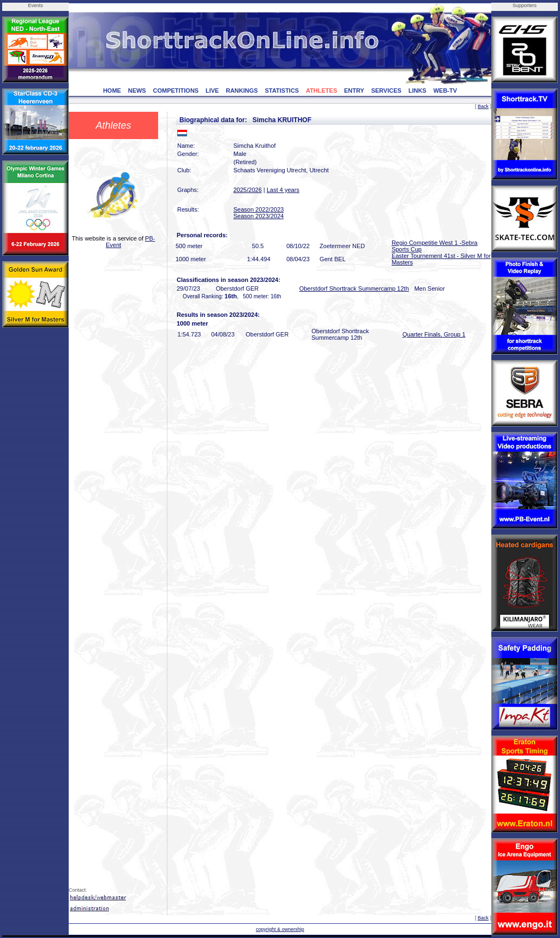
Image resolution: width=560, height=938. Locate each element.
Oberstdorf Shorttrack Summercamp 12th (354, 288)
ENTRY (354, 91)
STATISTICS (282, 91)
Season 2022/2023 (258, 209)
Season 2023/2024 (258, 216)
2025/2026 (248, 190)
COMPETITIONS (176, 91)
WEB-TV (445, 91)
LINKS (417, 91)
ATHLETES (321, 91)
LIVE (212, 91)
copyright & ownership (280, 929)
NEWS (137, 91)
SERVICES (386, 91)
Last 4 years (283, 190)
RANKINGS (242, 91)
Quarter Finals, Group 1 (434, 334)
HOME (112, 91)
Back (483, 106)
